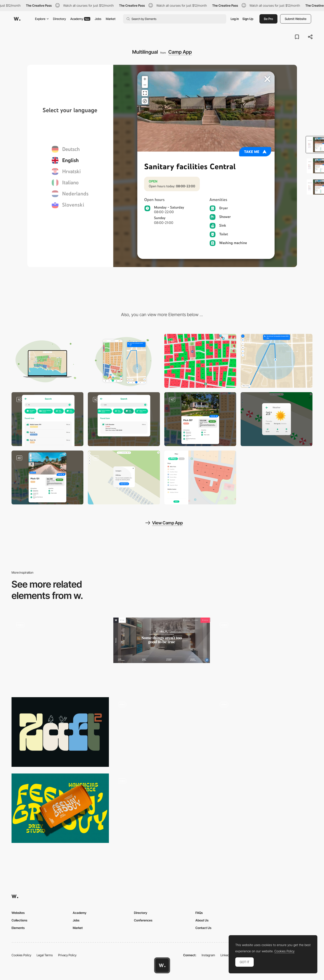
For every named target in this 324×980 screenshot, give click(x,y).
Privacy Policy (67, 955)
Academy (80, 19)
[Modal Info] (200, 419)
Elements (18, 928)
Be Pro (268, 19)
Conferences (143, 920)
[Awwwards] (17, 19)
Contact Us (203, 928)
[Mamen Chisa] (60, 808)
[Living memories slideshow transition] (264, 652)
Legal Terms (45, 955)
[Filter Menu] (200, 477)
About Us (202, 920)
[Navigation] (277, 361)
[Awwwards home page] (162, 965)
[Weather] (277, 419)
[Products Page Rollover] (162, 808)
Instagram (208, 955)
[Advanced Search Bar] (47, 419)
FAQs (199, 913)
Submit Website (296, 19)
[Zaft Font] (60, 732)
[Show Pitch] (47, 477)
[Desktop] (47, 361)
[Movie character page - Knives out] (162, 732)
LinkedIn (226, 955)
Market (111, 19)
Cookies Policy (21, 955)
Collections (19, 920)
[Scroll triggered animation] (264, 732)
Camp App (180, 52)
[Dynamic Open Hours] (124, 419)
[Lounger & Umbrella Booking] (124, 477)
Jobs (98, 19)
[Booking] (200, 361)
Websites (18, 913)
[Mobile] (124, 361)
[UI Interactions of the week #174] (60, 654)
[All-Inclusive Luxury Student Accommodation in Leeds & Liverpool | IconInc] (162, 640)
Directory (59, 19)
